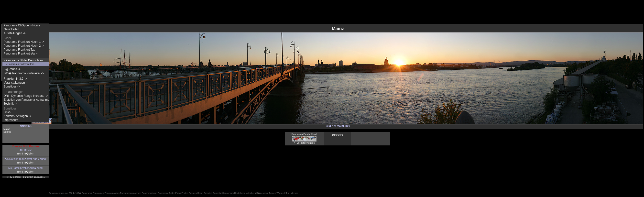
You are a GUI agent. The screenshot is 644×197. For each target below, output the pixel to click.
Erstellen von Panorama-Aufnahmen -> (29, 100)
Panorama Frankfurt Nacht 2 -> (24, 46)
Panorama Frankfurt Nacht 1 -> (24, 42)
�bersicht (337, 135)
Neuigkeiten (11, 29)
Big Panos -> (12, 69)
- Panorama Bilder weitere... (21, 64)
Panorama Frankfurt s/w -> (21, 54)
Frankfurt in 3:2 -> (15, 79)
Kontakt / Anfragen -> (17, 116)
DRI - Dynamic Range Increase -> (26, 96)
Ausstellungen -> (15, 33)
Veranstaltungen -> (16, 83)
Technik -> (10, 104)
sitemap (295, 193)
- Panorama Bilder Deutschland (24, 60)
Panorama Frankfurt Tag (19, 50)
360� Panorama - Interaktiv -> (24, 73)
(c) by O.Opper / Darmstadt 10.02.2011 (26, 177)
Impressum (11, 120)
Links (7, 112)
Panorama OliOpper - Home (22, 25)
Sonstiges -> (12, 87)
